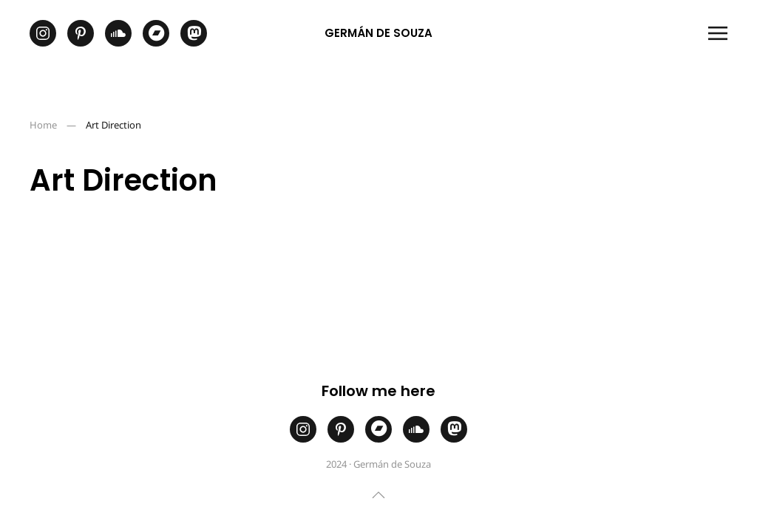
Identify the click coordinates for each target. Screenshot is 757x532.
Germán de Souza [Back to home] (378, 33)
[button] (718, 33)
